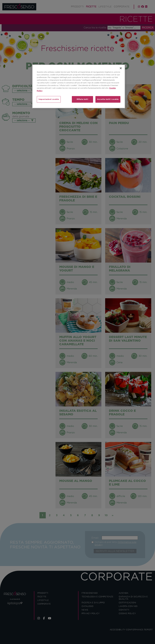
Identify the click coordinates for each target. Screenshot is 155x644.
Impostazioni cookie (49, 99)
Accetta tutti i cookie (108, 99)
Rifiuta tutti (82, 99)
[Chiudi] (121, 68)
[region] (79, 86)
